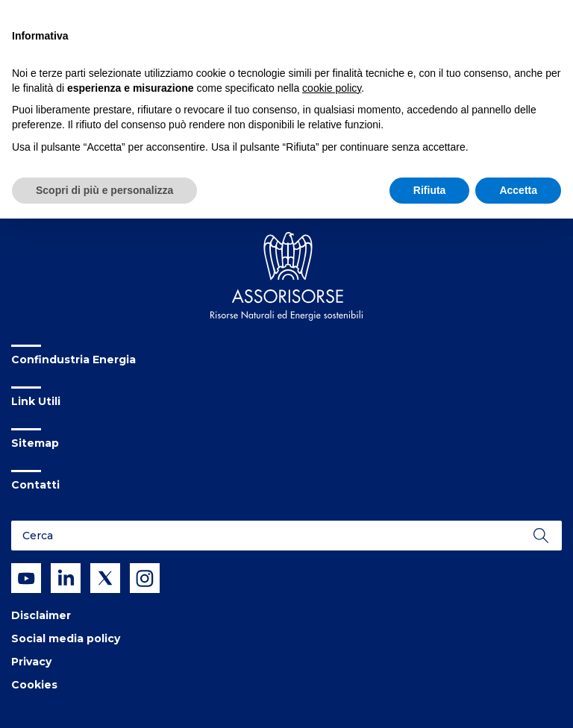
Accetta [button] (518, 190)
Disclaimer (41, 615)
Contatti (35, 485)
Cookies (34, 685)
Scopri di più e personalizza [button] (104, 190)
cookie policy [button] (332, 88)
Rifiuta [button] (430, 190)
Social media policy (66, 638)
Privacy (31, 662)
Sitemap (35, 443)
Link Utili (36, 401)
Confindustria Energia (73, 360)
